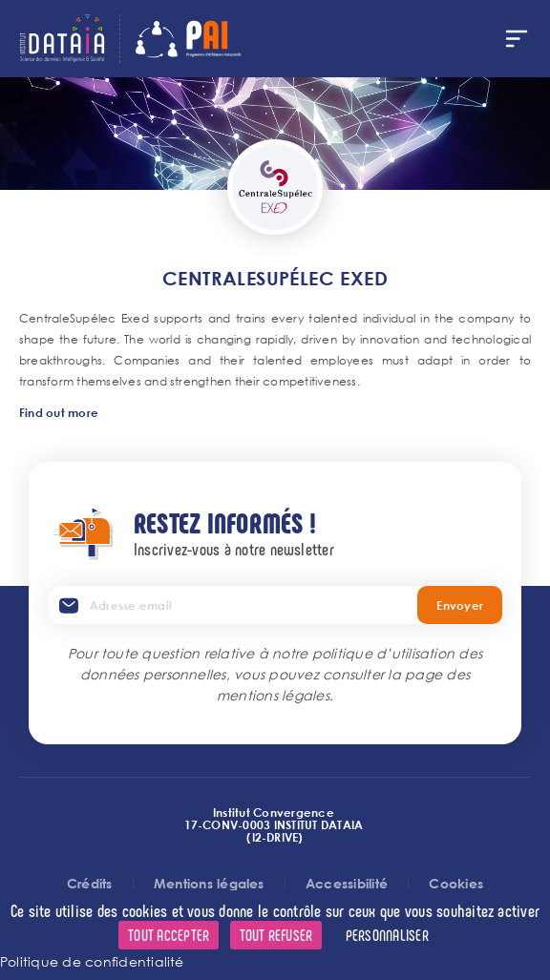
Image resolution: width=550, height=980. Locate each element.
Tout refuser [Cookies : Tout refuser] (276, 935)
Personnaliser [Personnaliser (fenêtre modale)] (387, 935)
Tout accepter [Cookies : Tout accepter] (169, 935)
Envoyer (460, 605)
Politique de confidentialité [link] (92, 961)
